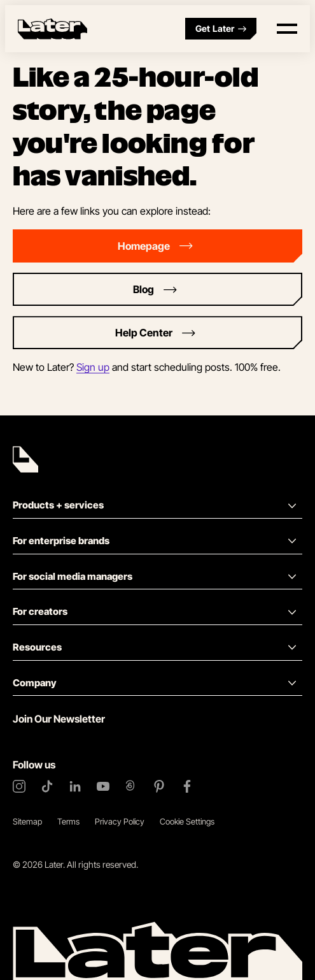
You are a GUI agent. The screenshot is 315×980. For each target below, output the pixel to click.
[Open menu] (287, 29)
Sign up (93, 367)
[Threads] (131, 786)
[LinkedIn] (75, 786)
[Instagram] (19, 786)
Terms (68, 821)
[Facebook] (187, 786)
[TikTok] (47, 786)
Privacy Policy (120, 821)
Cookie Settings (187, 821)
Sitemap (27, 821)
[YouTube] (103, 786)
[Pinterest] (159, 786)
